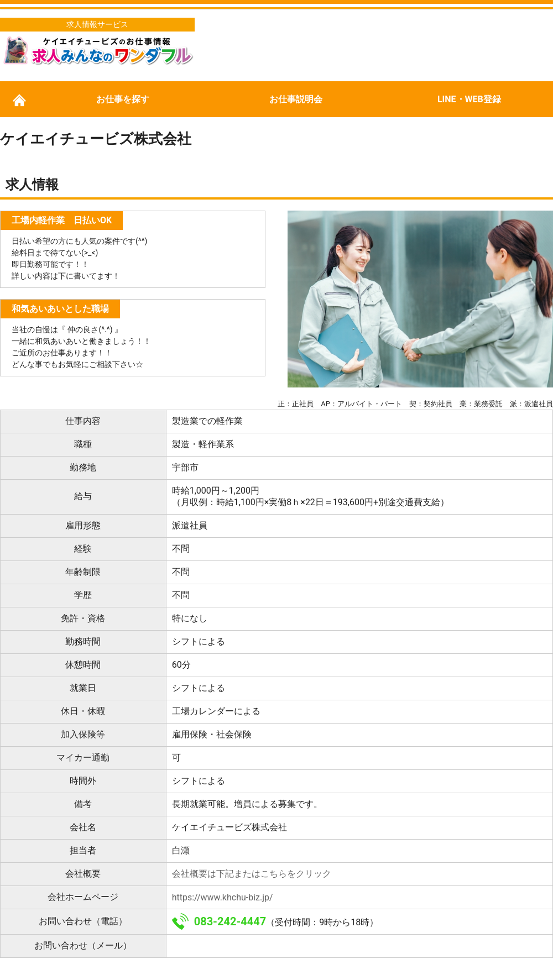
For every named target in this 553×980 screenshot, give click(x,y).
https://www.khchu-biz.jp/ (223, 897)
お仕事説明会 (296, 99)
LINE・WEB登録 (469, 99)
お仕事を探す (123, 99)
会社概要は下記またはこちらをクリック (252, 874)
